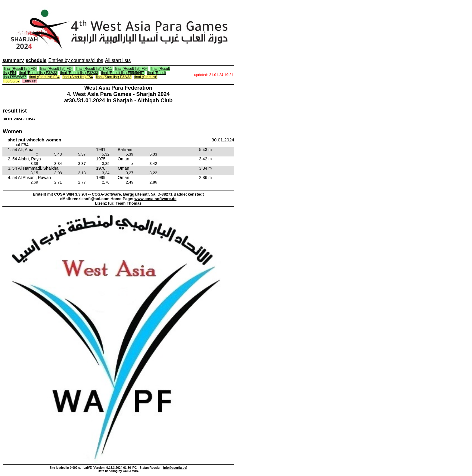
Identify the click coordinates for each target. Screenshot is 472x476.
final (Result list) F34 (20, 69)
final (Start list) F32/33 (113, 77)
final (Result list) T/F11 (94, 69)
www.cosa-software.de (156, 199)
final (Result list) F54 (131, 69)
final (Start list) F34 (44, 77)
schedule (36, 60)
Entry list (29, 81)
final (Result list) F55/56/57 (123, 73)
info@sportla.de (175, 468)
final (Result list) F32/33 (38, 73)
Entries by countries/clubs (76, 60)
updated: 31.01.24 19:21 (214, 75)
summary (13, 60)
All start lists (118, 60)
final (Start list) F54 (78, 77)
